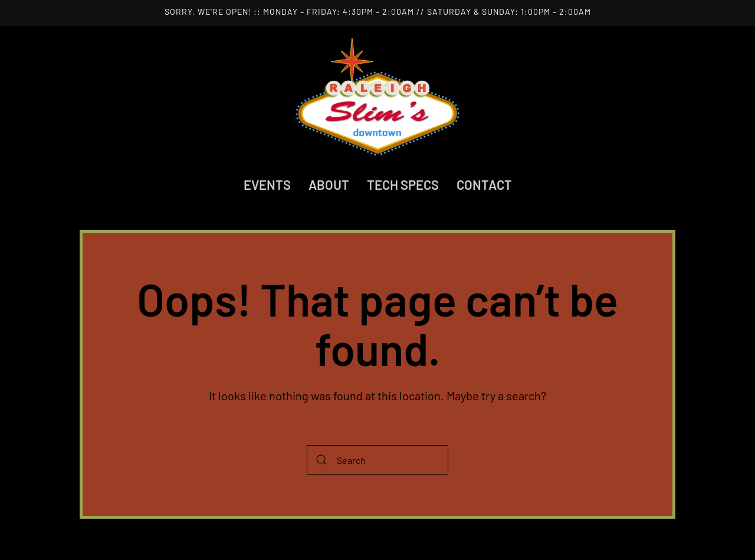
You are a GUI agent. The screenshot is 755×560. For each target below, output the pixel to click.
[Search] (377, 460)
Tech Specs (403, 185)
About (329, 185)
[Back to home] (377, 97)
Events (267, 185)
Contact (484, 185)
